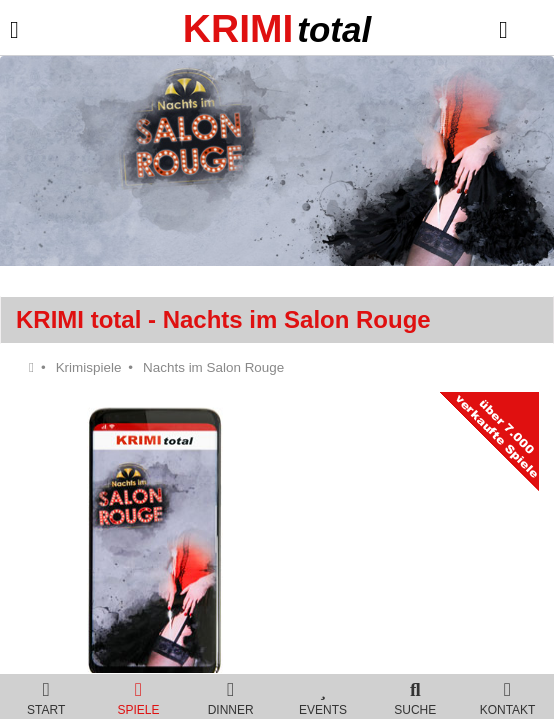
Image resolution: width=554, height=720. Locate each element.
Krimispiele (89, 367)
